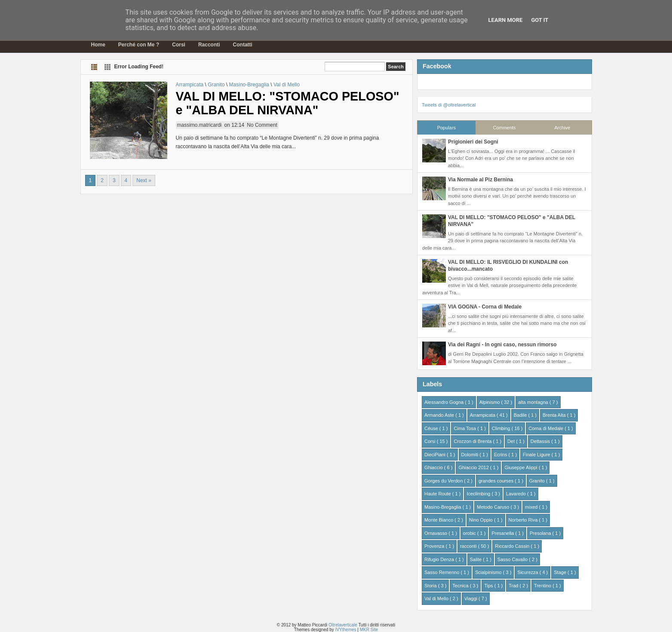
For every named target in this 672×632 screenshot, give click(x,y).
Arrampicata (190, 85)
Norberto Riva (524, 520)
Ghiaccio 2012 (474, 467)
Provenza (435, 546)
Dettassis (541, 441)
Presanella (503, 533)
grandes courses (497, 481)
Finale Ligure (537, 455)
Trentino (543, 586)
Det (512, 441)
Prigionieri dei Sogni (473, 142)
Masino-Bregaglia (250, 85)
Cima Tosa (465, 428)
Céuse (432, 428)
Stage (561, 572)
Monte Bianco (439, 520)
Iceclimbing (479, 494)
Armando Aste (440, 415)
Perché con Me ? (139, 45)
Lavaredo (517, 494)
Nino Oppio (482, 520)
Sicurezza (528, 572)
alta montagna (534, 402)
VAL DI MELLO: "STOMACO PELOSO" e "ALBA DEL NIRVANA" (288, 103)
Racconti (209, 45)
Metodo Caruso (494, 507)
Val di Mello (287, 85)
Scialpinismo (489, 572)
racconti (469, 546)
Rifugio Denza (440, 559)
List (94, 67)
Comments (504, 128)
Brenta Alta (555, 415)
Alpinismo (490, 402)
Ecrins (501, 455)
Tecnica (461, 586)
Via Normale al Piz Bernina (480, 180)
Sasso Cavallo (513, 559)
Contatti (243, 45)
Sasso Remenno (442, 572)
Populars (446, 128)
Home (98, 45)
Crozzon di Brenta (473, 441)
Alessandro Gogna (445, 402)
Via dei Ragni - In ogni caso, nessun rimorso (502, 345)
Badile (521, 415)
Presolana (541, 533)
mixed (532, 507)
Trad (514, 586)
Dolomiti (471, 455)
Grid (108, 67)
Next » (144, 180)
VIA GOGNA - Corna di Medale (485, 307)
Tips (489, 586)
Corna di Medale (546, 428)
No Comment (262, 125)
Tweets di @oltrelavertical (449, 105)
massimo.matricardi (199, 125)
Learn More (506, 20)
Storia (431, 586)
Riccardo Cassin (513, 546)
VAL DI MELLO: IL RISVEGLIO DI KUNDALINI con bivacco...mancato (508, 266)
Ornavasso (436, 533)
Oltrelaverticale (343, 625)
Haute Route (438, 494)
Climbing (502, 428)
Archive (562, 128)
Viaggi (471, 598)
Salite (477, 559)
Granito (217, 85)
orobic (470, 533)
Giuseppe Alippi (522, 467)
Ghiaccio (434, 467)
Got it (540, 20)
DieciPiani (436, 455)
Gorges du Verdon (444, 481)
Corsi (179, 45)
